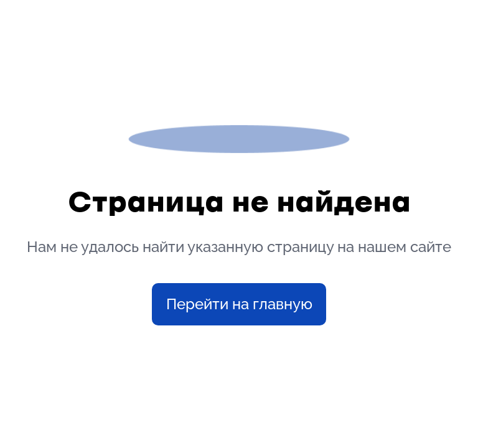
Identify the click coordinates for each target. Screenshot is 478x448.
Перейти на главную (239, 304)
